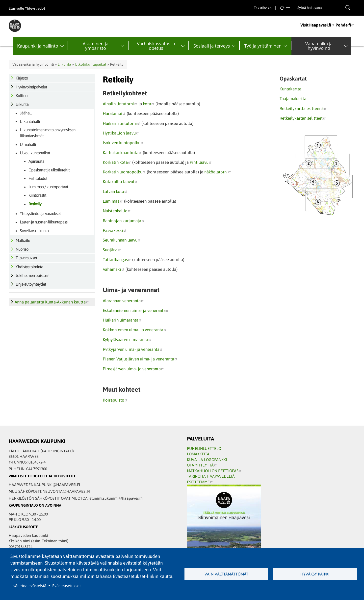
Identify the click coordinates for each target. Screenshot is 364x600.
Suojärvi (112, 250)
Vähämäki (114, 269)
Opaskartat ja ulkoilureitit (49, 170)
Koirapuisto (115, 400)
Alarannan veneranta (123, 301)
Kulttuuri (23, 96)
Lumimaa (113, 201)
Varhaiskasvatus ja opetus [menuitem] (156, 46)
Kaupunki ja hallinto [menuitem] (38, 46)
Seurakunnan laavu (122, 240)
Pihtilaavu (201, 162)
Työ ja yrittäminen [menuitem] (263, 46)
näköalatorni (218, 172)
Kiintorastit (37, 195)
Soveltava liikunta (34, 231)
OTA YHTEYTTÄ (202, 465)
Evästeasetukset (66, 586)
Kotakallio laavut (120, 182)
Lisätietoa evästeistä (28, 586)
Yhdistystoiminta (29, 267)
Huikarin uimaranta (122, 320)
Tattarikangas (117, 260)
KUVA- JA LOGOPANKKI (207, 460)
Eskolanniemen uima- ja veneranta (136, 310)
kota (149, 104)
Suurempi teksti (275, 8)
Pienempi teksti (289, 8)
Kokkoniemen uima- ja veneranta (135, 330)
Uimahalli (28, 144)
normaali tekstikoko (282, 8)
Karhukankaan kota (122, 153)
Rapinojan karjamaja (124, 221)
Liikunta (64, 64)
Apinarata (36, 161)
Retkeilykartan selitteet (303, 118)
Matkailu (23, 241)
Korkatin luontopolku (124, 172)
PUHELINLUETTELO (204, 448)
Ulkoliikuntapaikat (91, 64)
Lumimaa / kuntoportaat (48, 187)
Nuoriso (22, 249)
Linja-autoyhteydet (31, 284)
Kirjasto (22, 78)
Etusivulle (16, 8)
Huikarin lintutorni (122, 123)
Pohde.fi (345, 25)
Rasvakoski (115, 230)
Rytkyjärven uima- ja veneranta (133, 349)
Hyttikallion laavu (121, 133)
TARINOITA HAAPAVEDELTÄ (211, 476)
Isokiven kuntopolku (123, 143)
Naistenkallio (117, 211)
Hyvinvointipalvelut (31, 87)
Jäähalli (26, 113)
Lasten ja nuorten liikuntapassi (44, 222)
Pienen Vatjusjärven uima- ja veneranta (140, 359)
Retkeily (35, 204)
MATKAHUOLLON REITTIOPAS (214, 471)
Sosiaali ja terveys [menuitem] (212, 46)
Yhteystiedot (35, 8)
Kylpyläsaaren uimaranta (127, 340)
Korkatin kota (117, 162)
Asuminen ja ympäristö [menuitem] (96, 46)
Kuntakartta (290, 89)
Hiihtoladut (38, 178)
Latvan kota (115, 191)
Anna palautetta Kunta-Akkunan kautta (52, 302)
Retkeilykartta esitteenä (303, 109)
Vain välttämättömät (226, 574)
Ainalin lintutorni (120, 104)
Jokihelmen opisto (32, 275)
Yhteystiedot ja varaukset (40, 214)
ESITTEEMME (200, 482)
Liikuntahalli (30, 121)
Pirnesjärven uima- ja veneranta (133, 369)
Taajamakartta (293, 99)
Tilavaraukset (26, 258)
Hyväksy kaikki (315, 574)
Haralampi (114, 113)
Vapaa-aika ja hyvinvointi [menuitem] (319, 46)
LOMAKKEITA (198, 454)
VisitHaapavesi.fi (317, 25)
